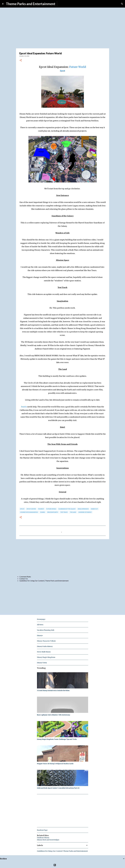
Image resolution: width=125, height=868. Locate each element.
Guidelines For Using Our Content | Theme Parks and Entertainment (44, 581)
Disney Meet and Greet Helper (48, 840)
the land (73, 512)
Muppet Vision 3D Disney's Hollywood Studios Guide (55, 764)
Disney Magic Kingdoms (46, 657)
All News (40, 625)
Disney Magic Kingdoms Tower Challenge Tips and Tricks (57, 739)
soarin (43, 512)
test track (64, 512)
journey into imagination (29, 512)
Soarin (24, 407)
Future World (78, 67)
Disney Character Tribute (46, 641)
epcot (22, 509)
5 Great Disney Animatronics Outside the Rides (53, 690)
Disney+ (40, 636)
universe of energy (85, 512)
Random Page (42, 830)
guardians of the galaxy (67, 509)
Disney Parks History (45, 646)
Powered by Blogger (62, 865)
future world (51, 509)
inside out (94, 509)
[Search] (122, 4)
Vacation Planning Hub (46, 630)
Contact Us (24, 579)
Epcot (62, 71)
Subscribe (62, 4)
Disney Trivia (42, 663)
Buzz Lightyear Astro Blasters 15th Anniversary (53, 715)
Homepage (41, 619)
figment (41, 509)
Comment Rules (25, 577)
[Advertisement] (63, 557)
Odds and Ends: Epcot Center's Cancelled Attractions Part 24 (58, 788)
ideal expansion (83, 509)
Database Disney (43, 838)
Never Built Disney (44, 652)
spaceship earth (53, 512)
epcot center (31, 509)
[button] (21, 60)
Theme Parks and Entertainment (31, 4)
